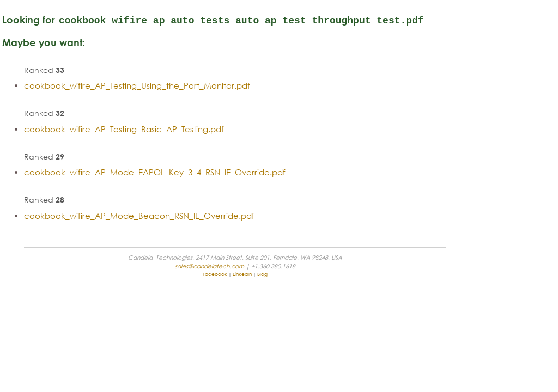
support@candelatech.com (445, 12)
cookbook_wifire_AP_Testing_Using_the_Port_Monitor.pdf (194, 127)
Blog (316, 316)
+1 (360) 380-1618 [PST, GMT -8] (440, 20)
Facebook (269, 316)
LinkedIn (296, 316)
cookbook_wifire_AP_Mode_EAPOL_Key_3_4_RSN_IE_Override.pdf (212, 214)
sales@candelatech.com (449, 4)
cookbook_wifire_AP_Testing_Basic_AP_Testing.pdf (181, 171)
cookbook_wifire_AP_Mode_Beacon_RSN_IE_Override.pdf (196, 258)
